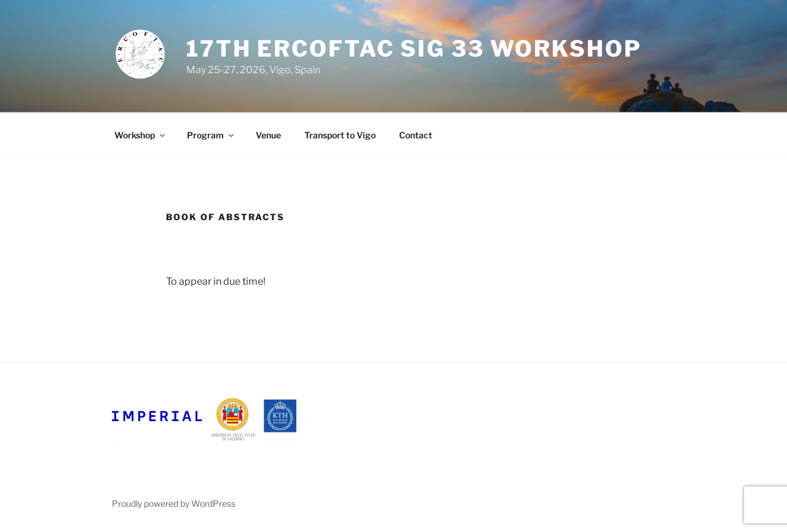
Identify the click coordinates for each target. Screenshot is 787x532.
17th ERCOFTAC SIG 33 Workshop (414, 49)
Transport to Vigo (340, 135)
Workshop (140, 135)
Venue (268, 135)
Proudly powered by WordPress (174, 503)
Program (211, 135)
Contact (416, 135)
